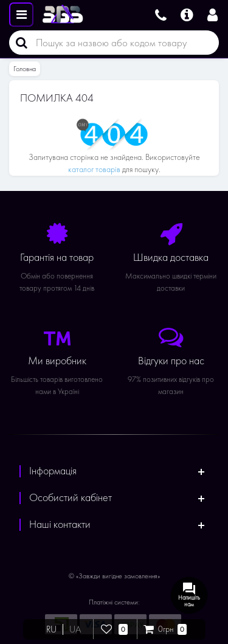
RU (51, 629)
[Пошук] (18, 43)
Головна (25, 69)
